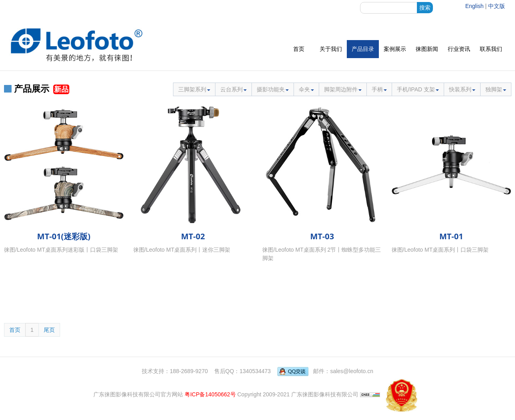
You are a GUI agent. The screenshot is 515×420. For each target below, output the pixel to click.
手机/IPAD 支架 (418, 89)
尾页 (49, 330)
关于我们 (331, 49)
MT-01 (451, 236)
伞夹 (306, 89)
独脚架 (496, 89)
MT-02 (193, 236)
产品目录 (363, 49)
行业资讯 (459, 49)
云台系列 (233, 89)
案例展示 (395, 49)
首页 (299, 49)
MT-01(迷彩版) (64, 236)
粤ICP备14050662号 (210, 394)
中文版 (497, 6)
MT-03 (322, 236)
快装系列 (462, 89)
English (475, 6)
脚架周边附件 (343, 89)
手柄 (379, 89)
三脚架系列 (194, 89)
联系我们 (491, 49)
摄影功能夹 (273, 89)
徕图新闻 (427, 49)
